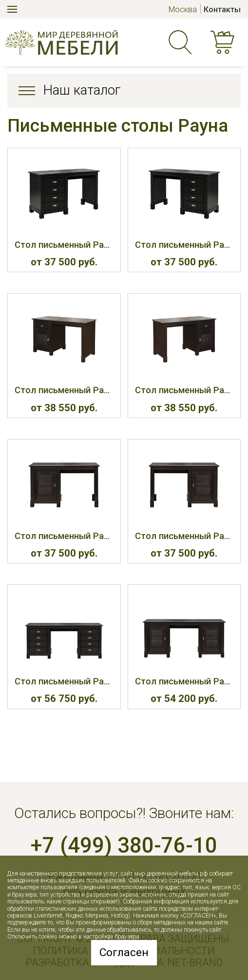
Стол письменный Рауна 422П (184, 536)
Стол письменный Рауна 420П (184, 245)
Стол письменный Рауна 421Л (64, 390)
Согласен (124, 952)
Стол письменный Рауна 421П (184, 390)
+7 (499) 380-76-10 (124, 846)
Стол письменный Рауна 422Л (64, 536)
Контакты (222, 10)
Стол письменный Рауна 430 (64, 681)
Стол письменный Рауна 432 (184, 681)
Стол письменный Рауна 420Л (64, 245)
